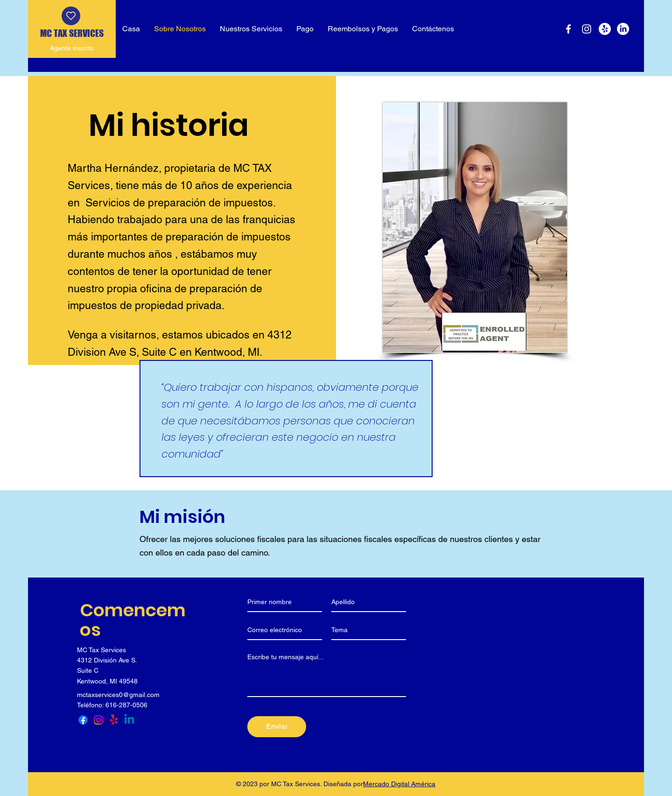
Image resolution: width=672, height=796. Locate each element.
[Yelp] (605, 29)
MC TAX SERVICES (72, 33)
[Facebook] (568, 29)
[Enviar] (277, 727)
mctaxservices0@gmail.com (118, 695)
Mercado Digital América (399, 784)
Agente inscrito (72, 48)
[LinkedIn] (623, 29)
